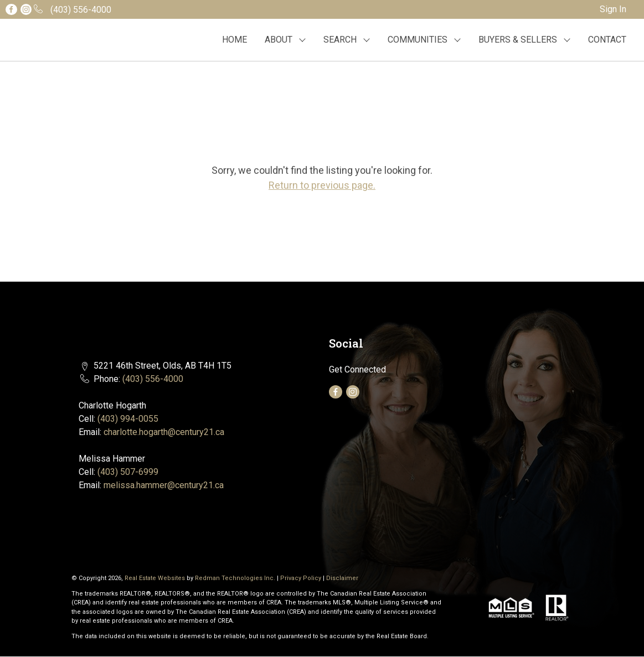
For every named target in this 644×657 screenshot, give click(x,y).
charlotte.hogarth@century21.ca (164, 432)
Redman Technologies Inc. (236, 578)
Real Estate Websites (156, 578)
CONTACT (607, 40)
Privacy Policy (301, 578)
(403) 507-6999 (128, 472)
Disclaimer (342, 578)
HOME (235, 40)
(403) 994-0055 (128, 419)
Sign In (613, 9)
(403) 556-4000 (153, 379)
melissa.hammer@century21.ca (164, 485)
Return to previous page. (322, 185)
